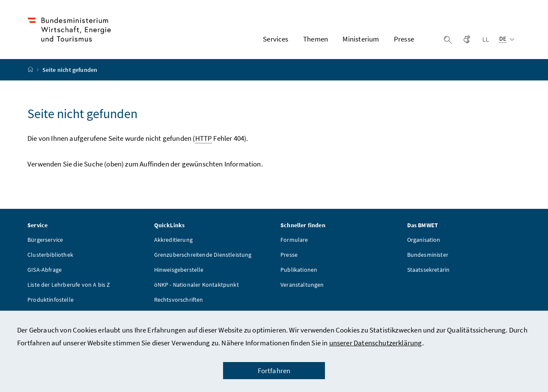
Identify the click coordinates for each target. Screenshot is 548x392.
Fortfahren (274, 371)
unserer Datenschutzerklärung (376, 343)
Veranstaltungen (302, 285)
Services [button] (275, 39)
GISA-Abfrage (45, 270)
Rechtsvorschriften (179, 300)
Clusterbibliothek (50, 255)
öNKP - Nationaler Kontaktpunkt (197, 285)
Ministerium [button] (361, 39)
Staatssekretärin (429, 270)
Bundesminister (428, 255)
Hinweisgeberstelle (179, 270)
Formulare (294, 240)
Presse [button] (404, 39)
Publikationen (299, 270)
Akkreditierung (173, 240)
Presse (289, 255)
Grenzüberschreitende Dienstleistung (203, 255)
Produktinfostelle (51, 300)
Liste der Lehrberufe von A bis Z (69, 285)
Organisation (424, 240)
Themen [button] (316, 39)
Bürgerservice (45, 240)
